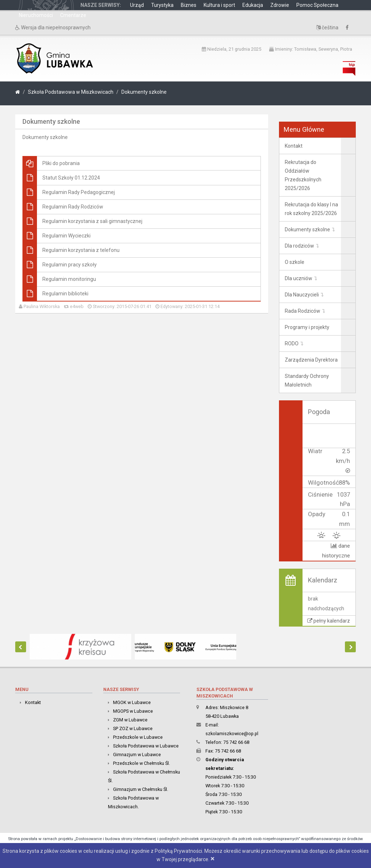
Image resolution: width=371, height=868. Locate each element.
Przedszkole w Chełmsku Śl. (141, 763)
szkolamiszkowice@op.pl (232, 734)
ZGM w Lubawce (130, 720)
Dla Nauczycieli (302, 295)
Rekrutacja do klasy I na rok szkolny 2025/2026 (311, 209)
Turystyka (162, 5)
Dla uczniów (299, 278)
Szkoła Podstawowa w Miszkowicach (71, 92)
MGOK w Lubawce (132, 702)
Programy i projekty (307, 327)
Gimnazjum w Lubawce (137, 755)
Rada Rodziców (303, 311)
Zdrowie (280, 5)
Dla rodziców (299, 246)
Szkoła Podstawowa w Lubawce (146, 746)
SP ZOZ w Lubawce (133, 728)
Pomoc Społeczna (317, 5)
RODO (292, 344)
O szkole (295, 262)
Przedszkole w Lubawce (138, 737)
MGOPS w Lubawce (133, 711)
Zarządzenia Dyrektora (311, 360)
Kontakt (294, 146)
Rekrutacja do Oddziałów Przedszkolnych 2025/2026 (303, 175)
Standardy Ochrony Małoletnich (307, 380)
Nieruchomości (36, 15)
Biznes (189, 5)
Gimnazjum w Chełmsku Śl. (141, 789)
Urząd (137, 5)
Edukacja (253, 5)
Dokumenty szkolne (144, 92)
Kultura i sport (219, 5)
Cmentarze (73, 15)
